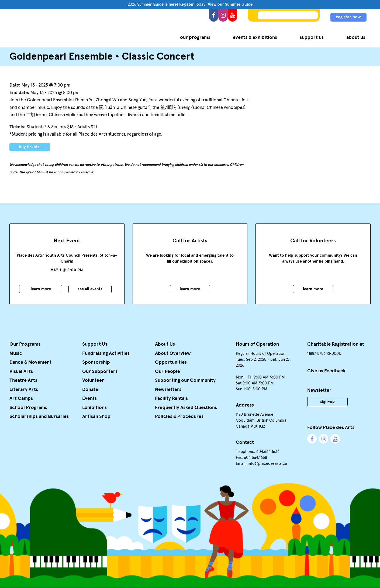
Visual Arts (21, 372)
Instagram (223, 15)
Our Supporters (100, 372)
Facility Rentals (171, 398)
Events (89, 398)
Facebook (214, 15)
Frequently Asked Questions (186, 408)
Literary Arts (24, 390)
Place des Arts (56, 28)
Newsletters (168, 390)
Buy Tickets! (30, 147)
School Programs (28, 408)
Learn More (41, 289)
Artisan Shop (96, 417)
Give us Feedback (327, 371)
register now (348, 17)
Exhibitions (94, 408)
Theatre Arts (23, 380)
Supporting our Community (185, 380)
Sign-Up (327, 402)
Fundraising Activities (106, 353)
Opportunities (171, 362)
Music (16, 353)
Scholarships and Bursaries (39, 417)
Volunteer (93, 380)
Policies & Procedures (179, 417)
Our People (167, 372)
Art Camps (21, 398)
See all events (90, 289)
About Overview (173, 353)
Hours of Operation (257, 344)
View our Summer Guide (230, 4)
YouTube (232, 15)
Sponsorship (96, 362)
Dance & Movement (30, 362)
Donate (90, 390)
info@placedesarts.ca (267, 464)
